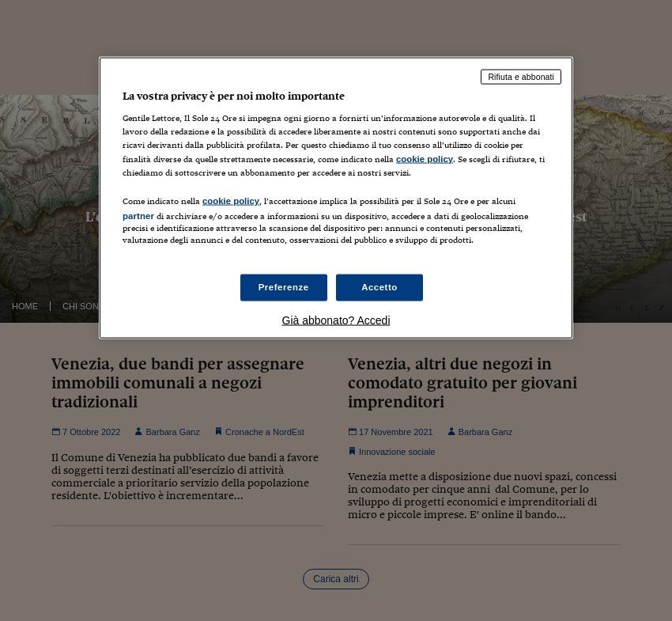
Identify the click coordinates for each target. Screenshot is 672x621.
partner (138, 215)
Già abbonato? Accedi (336, 320)
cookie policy (425, 158)
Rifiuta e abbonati (521, 76)
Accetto (379, 287)
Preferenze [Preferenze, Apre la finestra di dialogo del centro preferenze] (284, 287)
